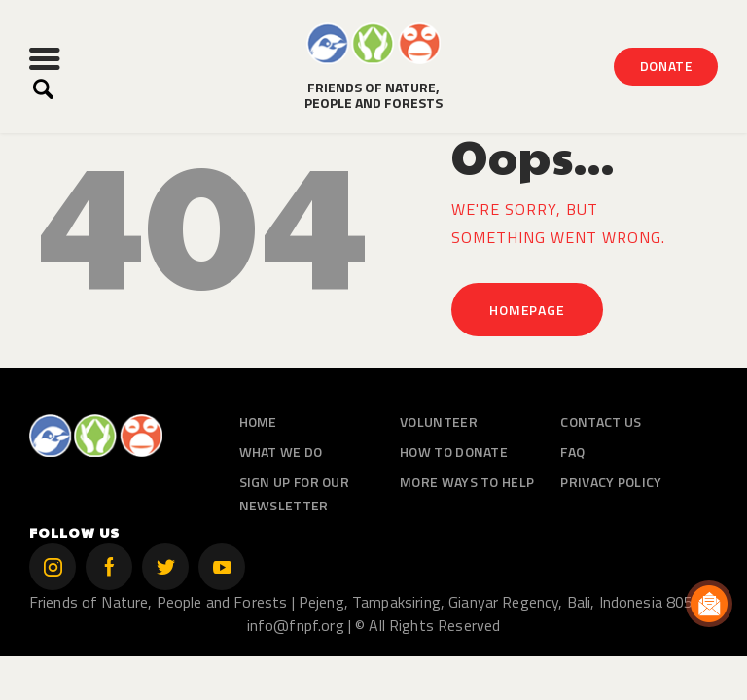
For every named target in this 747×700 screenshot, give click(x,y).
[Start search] (43, 89)
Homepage (527, 310)
